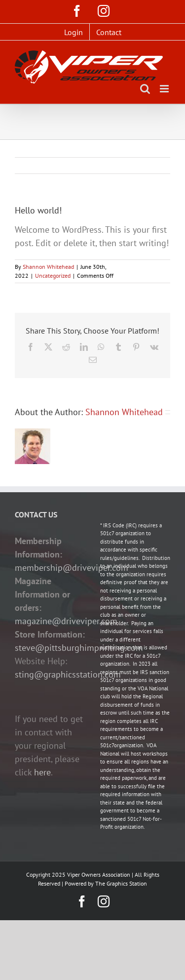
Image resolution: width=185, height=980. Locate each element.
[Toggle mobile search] (145, 89)
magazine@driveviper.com (66, 621)
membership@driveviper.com (72, 568)
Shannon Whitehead (48, 267)
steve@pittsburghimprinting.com (79, 648)
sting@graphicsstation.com (68, 674)
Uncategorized (53, 276)
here (42, 772)
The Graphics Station (121, 883)
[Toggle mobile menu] (165, 89)
